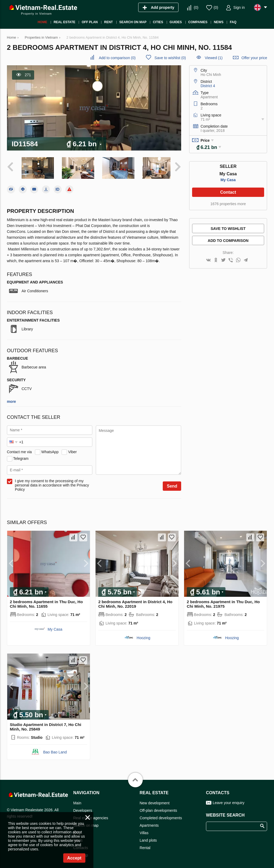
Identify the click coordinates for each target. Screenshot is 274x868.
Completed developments (161, 817)
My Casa (228, 180)
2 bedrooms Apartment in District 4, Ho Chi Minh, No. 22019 (135, 603)
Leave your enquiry (229, 801)
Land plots (148, 839)
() (196, 7)
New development (154, 802)
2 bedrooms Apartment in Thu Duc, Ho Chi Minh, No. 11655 (46, 603)
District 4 (208, 86)
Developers (83, 809)
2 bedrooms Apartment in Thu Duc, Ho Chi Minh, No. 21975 (223, 603)
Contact (228, 192)
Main (77, 802)
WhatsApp (50, 451)
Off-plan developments (158, 809)
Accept (74, 858)
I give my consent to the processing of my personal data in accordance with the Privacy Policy (52, 484)
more (11, 400)
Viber (72, 451)
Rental (145, 846)
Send (172, 485)
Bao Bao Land (55, 751)
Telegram (21, 457)
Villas (144, 832)
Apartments (149, 824)
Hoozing (143, 636)
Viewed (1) (214, 58)
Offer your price (254, 58)
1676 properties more (228, 204)
